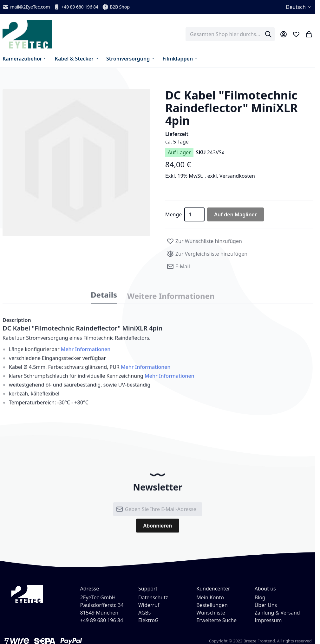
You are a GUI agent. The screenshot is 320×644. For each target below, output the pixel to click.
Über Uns (266, 605)
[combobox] (230, 34)
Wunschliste (211, 613)
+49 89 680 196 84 (76, 7)
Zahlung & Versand (277, 613)
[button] (76, 163)
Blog (260, 597)
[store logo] (27, 34)
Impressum (268, 620)
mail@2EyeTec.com (26, 7)
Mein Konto (210, 597)
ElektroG (148, 620)
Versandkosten (237, 176)
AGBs (145, 613)
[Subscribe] (157, 531)
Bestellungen (212, 605)
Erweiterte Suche (216, 620)
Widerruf (149, 605)
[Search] (268, 34)
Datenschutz (153, 597)
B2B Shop (116, 7)
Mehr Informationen (86, 354)
